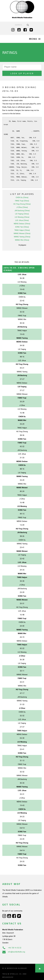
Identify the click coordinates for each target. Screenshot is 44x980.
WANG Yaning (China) (22, 237)
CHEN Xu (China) (22, 197)
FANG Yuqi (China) (22, 201)
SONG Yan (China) (22, 227)
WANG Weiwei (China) (22, 233)
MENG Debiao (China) (22, 224)
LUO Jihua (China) (22, 220)
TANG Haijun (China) (22, 230)
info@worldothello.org (14, 952)
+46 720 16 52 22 (12, 948)
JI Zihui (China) (22, 207)
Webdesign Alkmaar (17, 968)
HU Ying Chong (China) (22, 204)
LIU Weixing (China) (22, 217)
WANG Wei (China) (22, 240)
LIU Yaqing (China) (22, 214)
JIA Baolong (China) (22, 211)
